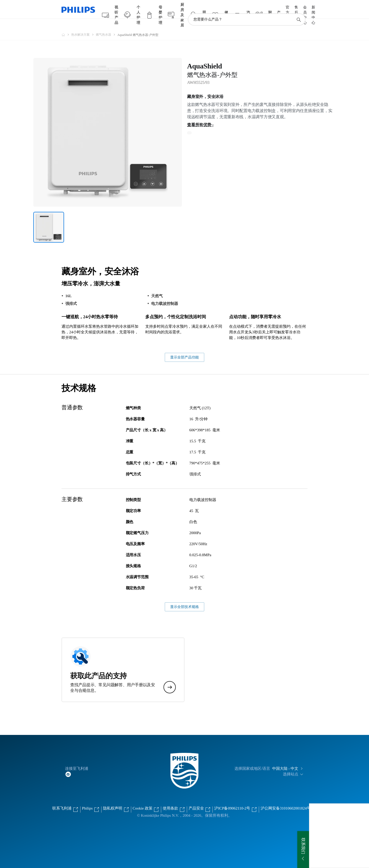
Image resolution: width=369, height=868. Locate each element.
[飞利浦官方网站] (66, 25)
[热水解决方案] (84, 25)
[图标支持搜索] (299, 10)
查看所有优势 (199, 115)
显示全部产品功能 (184, 347)
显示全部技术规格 (184, 597)
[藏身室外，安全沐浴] (49, 217)
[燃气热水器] (107, 25)
